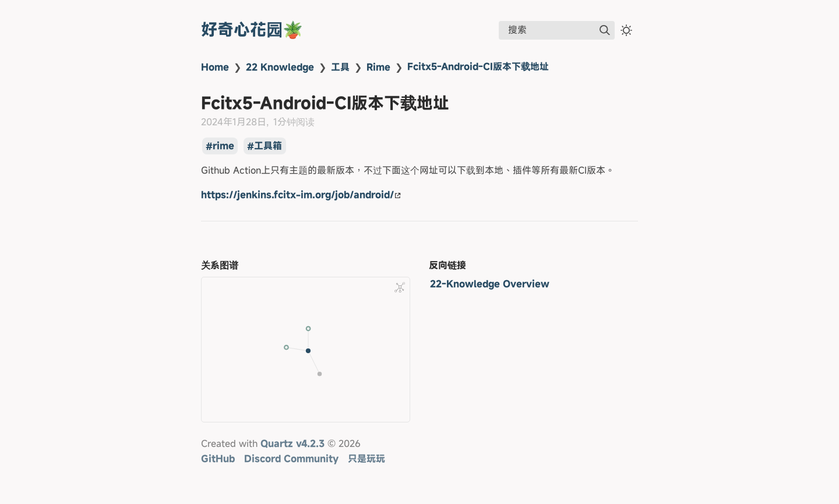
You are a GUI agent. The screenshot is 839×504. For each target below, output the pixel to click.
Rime (378, 67)
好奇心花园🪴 (252, 29)
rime (223, 146)
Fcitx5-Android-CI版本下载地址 (478, 66)
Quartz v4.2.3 (292, 443)
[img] (605, 30)
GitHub (218, 459)
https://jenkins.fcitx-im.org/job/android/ (301, 195)
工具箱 (268, 146)
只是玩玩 (366, 459)
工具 (340, 67)
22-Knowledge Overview (490, 284)
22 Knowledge (280, 67)
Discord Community (291, 459)
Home (215, 67)
